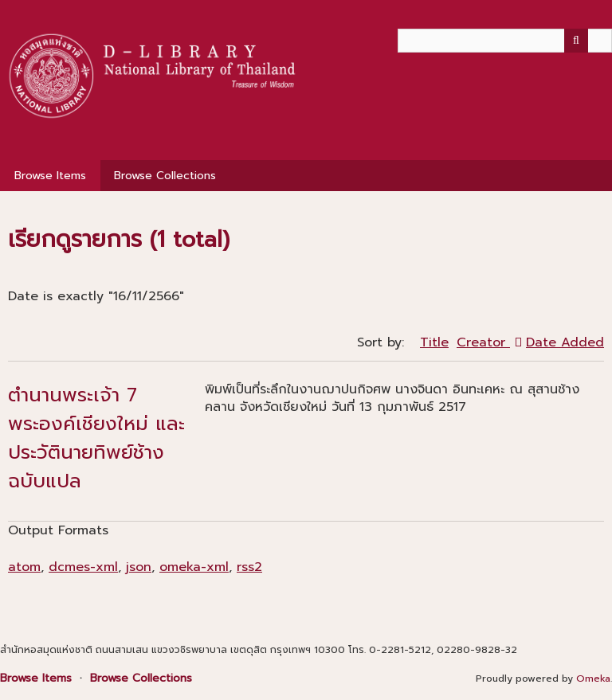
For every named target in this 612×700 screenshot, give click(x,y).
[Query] (505, 41)
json (139, 567)
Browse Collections (165, 176)
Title (434, 342)
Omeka (593, 678)
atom (24, 567)
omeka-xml (194, 567)
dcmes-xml (83, 567)
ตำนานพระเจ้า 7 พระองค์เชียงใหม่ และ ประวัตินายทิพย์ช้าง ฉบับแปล (96, 438)
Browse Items (50, 176)
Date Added (565, 342)
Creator (483, 342)
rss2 (249, 567)
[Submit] (576, 41)
